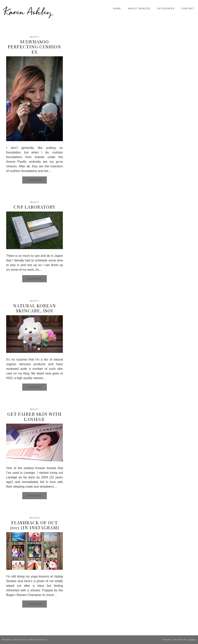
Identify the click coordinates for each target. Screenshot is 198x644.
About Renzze (139, 8)
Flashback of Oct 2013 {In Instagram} (35, 525)
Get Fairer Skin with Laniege (35, 416)
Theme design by (179, 640)
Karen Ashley (28, 12)
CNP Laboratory (35, 207)
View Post (35, 180)
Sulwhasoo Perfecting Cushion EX (35, 47)
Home (117, 8)
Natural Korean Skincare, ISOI (35, 308)
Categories (166, 8)
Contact (188, 8)
